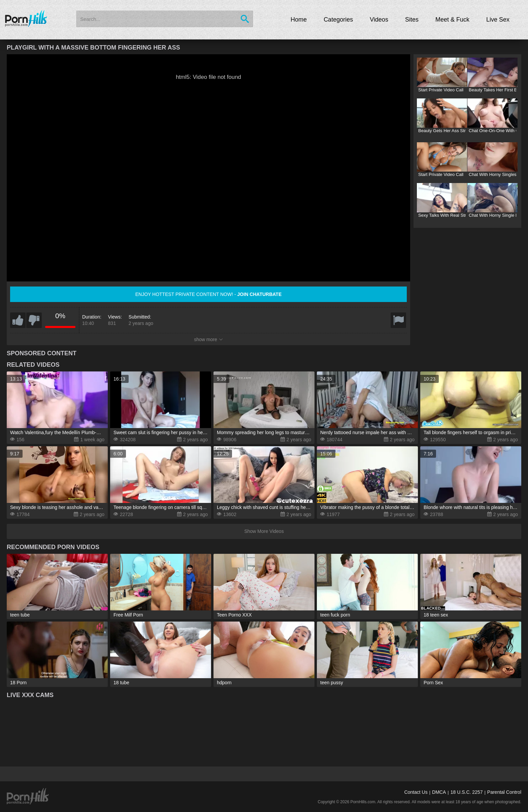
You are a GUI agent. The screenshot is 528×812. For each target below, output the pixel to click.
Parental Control (504, 792)
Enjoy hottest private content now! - (209, 294)
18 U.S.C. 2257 (467, 792)
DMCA (439, 792)
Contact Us (416, 792)
